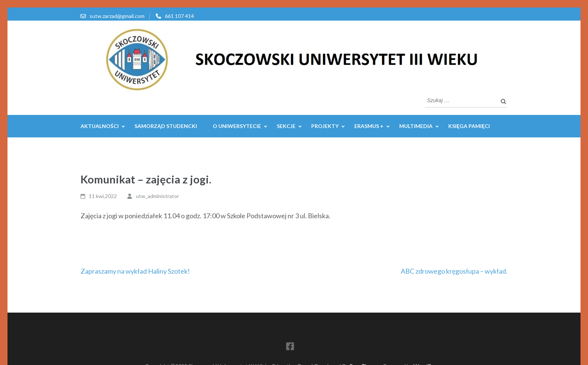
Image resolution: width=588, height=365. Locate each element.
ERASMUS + (369, 126)
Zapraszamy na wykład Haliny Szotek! (135, 271)
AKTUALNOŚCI (100, 126)
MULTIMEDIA (416, 126)
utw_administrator (157, 196)
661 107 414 (179, 16)
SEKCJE (286, 126)
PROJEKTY (325, 126)
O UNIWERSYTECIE (237, 126)
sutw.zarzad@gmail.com (117, 16)
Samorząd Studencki (166, 126)
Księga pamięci (469, 126)
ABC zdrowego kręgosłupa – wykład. (454, 271)
